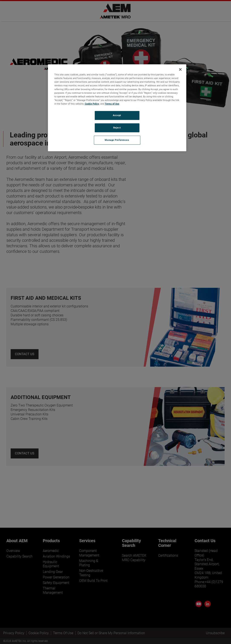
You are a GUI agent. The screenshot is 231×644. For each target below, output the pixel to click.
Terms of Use (112, 104)
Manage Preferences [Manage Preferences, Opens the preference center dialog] (117, 140)
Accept (117, 115)
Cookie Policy (92, 104)
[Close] (180, 69)
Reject (117, 128)
